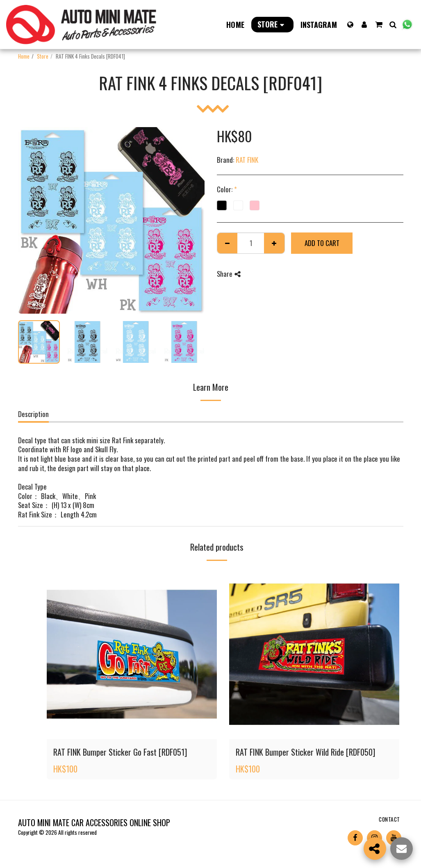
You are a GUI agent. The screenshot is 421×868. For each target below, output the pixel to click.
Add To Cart (322, 243)
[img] (132, 654)
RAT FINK (247, 160)
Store (43, 56)
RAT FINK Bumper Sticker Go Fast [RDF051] (120, 752)
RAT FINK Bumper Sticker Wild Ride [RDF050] (305, 752)
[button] (379, 25)
